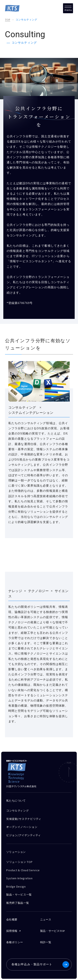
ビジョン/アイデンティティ (24, 835)
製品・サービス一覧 (19, 894)
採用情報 (12, 931)
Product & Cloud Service (23, 870)
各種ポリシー (15, 942)
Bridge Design (16, 886)
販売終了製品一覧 (18, 903)
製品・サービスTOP (53, 931)
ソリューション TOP (19, 862)
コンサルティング (26, 20)
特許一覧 (46, 942)
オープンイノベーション (22, 827)
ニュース (46, 920)
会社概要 (12, 920)
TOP (8, 20)
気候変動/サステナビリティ (24, 819)
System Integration (19, 878)
